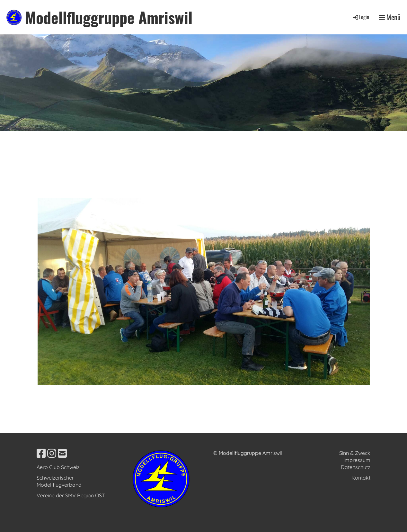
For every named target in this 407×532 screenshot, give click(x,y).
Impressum (357, 460)
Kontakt (361, 478)
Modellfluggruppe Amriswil (109, 17)
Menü (390, 17)
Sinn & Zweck (355, 453)
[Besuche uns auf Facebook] (41, 453)
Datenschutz (356, 467)
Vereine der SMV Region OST (71, 495)
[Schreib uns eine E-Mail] (62, 453)
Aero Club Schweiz (58, 467)
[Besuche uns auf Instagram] (52, 453)
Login (361, 17)
